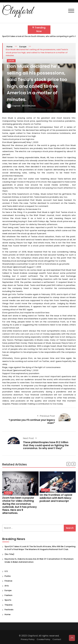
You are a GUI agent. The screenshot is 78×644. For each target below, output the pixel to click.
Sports (8, 600)
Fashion (8, 595)
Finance (8, 581)
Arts (7, 586)
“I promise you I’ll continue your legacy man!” (32, 421)
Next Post (28, 438)
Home (9, 47)
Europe (23, 47)
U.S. (6, 571)
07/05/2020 (30, 106)
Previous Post (47, 416)
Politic (8, 576)
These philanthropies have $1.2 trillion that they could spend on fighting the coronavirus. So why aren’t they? (46, 445)
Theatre (8, 605)
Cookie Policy (44, 639)
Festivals (9, 610)
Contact (57, 639)
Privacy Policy (28, 639)
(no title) (9, 554)
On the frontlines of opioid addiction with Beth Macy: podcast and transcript (56, 498)
